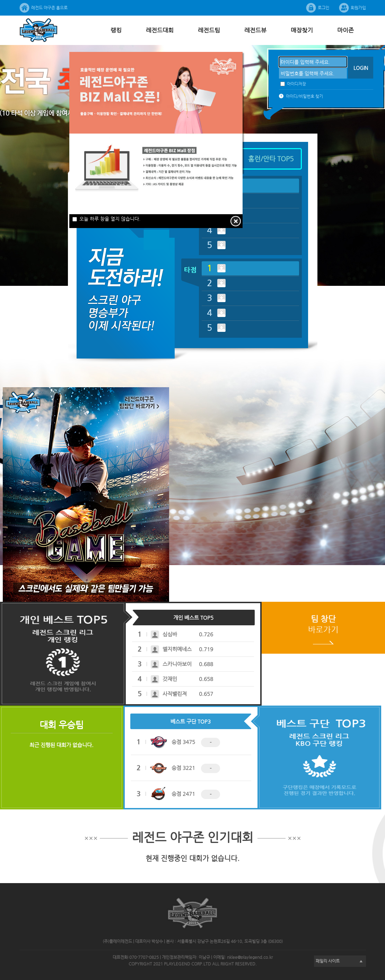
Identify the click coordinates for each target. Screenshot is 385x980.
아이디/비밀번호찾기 (304, 96)
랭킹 (116, 30)
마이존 (345, 30)
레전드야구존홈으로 (49, 8)
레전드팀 (209, 30)
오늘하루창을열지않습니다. (106, 219)
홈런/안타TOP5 (271, 159)
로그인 (323, 8)
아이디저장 (293, 84)
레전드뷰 (255, 30)
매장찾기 (302, 30)
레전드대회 (160, 30)
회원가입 (358, 8)
